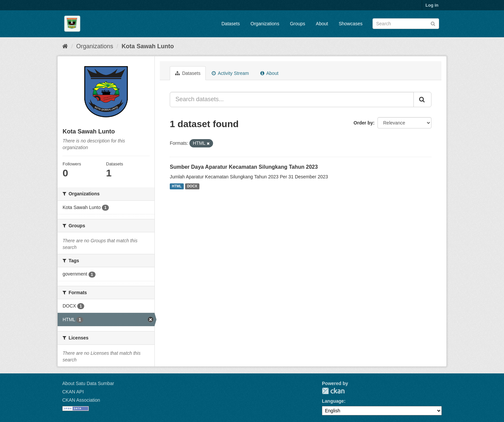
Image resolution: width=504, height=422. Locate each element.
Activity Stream (230, 73)
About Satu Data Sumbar (88, 383)
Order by (363, 123)
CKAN (333, 391)
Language (333, 401)
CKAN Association (81, 400)
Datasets (231, 24)
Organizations (265, 24)
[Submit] (433, 23)
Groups (298, 24)
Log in (432, 5)
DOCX (192, 186)
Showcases (351, 24)
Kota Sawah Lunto (148, 46)
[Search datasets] (406, 24)
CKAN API (73, 392)
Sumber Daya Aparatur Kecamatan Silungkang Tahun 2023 (244, 167)
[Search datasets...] (292, 100)
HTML (177, 186)
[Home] (65, 46)
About (322, 24)
